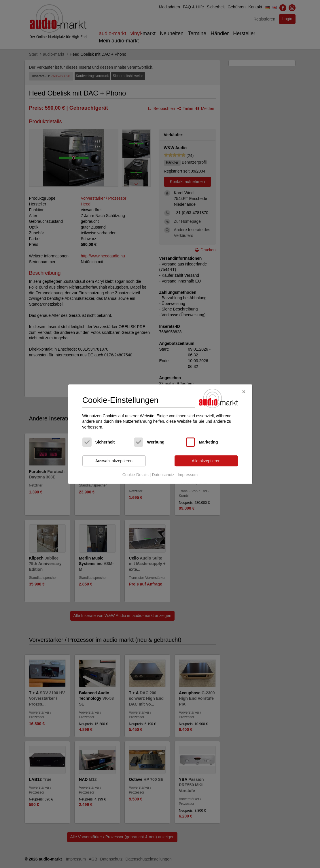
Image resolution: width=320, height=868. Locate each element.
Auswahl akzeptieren (114, 461)
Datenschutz (163, 475)
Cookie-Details (136, 475)
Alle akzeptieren (206, 461)
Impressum (188, 475)
